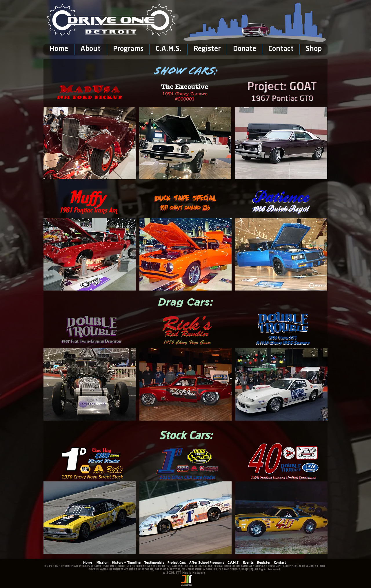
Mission (102, 563)
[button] (90, 49)
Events (248, 563)
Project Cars (177, 563)
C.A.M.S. (233, 563)
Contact (280, 563)
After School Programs (207, 563)
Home (88, 563)
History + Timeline (126, 563)
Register (264, 563)
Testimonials (154, 563)
